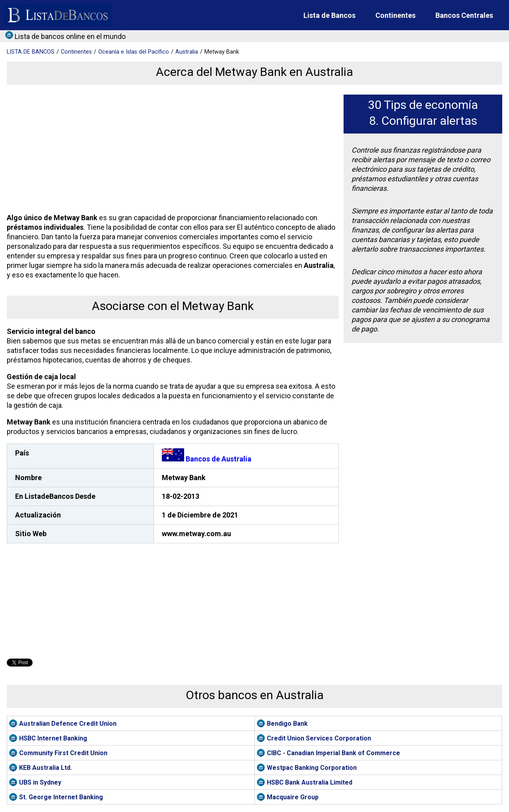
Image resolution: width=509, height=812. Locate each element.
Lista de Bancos (329, 15)
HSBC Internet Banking (53, 738)
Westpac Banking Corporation (312, 768)
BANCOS (31, 52)
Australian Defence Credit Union (68, 724)
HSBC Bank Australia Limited (310, 782)
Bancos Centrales (464, 15)
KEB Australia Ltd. (46, 768)
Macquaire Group (293, 797)
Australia (187, 52)
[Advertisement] (171, 150)
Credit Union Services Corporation (319, 738)
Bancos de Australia (207, 459)
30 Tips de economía (423, 105)
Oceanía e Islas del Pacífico (134, 52)
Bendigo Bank (287, 724)
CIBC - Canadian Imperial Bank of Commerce (333, 753)
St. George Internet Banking (61, 797)
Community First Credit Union (63, 753)
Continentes (395, 15)
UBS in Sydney (40, 782)
